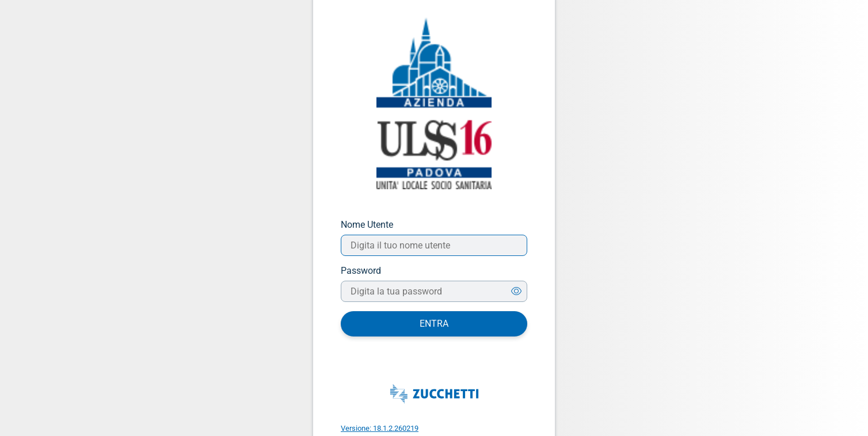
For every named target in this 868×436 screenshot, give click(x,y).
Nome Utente (367, 225)
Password (361, 271)
